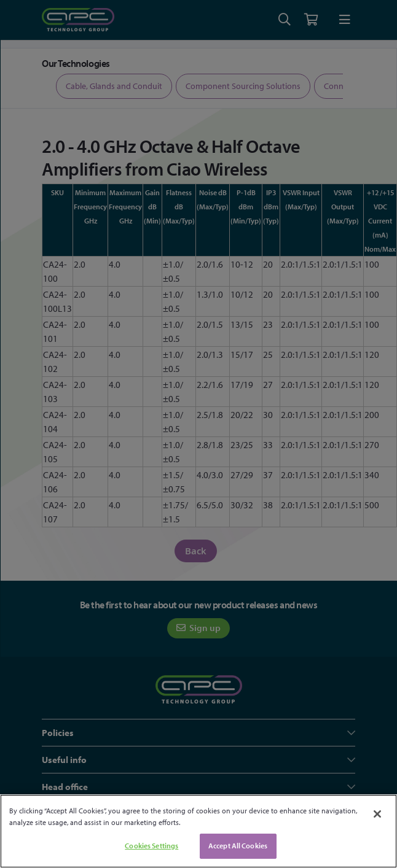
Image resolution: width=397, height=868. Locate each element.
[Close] (377, 814)
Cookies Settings (151, 846)
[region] (198, 831)
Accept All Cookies (238, 846)
